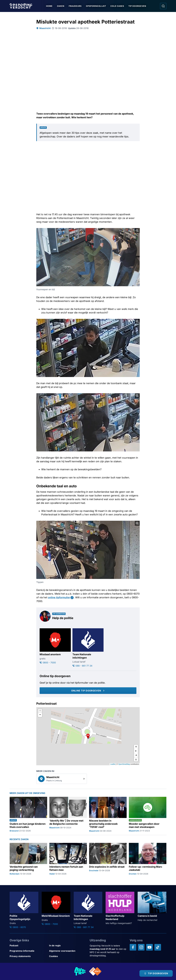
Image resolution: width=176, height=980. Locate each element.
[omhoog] (136, 747)
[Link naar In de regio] (68, 946)
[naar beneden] (136, 759)
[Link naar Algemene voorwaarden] (68, 951)
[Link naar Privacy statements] (28, 956)
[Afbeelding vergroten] (137, 231)
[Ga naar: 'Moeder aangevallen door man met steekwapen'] (148, 815)
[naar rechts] (136, 755)
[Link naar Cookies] (68, 956)
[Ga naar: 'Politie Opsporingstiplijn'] (24, 910)
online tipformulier (59, 597)
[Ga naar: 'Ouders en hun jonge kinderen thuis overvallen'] (28, 815)
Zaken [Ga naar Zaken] (61, 6)
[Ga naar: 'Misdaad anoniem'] (55, 646)
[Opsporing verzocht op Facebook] (133, 947)
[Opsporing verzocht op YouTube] (149, 947)
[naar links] (136, 751)
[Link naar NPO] (95, 971)
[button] (88, 736)
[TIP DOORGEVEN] (156, 973)
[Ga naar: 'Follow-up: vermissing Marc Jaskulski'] (148, 859)
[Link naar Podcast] (28, 946)
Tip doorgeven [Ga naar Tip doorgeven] (137, 6)
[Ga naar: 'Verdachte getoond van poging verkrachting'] (28, 859)
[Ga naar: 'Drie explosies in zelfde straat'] (108, 859)
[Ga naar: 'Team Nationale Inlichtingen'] (88, 910)
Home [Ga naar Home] (49, 6)
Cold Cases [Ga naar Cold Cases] (117, 6)
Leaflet (113, 764)
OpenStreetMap (124, 764)
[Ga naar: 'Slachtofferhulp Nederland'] (120, 908)
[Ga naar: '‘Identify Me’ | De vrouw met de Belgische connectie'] (68, 815)
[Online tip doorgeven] (88, 691)
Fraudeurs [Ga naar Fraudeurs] (75, 6)
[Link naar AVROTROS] (80, 971)
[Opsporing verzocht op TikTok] (158, 947)
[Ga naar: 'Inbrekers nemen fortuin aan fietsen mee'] (68, 859)
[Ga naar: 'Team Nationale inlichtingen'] (88, 648)
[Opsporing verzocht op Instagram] (141, 947)
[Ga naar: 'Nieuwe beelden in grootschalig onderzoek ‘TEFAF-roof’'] (108, 815)
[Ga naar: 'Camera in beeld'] (152, 907)
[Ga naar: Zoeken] (163, 6)
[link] (62, 779)
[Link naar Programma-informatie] (28, 951)
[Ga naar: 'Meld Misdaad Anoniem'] (56, 909)
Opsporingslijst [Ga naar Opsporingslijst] (96, 6)
